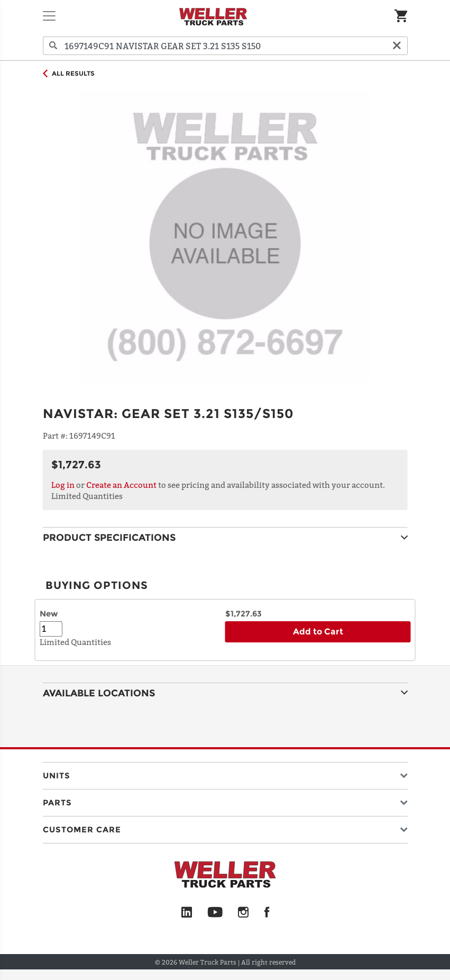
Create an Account (121, 485)
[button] (225, 773)
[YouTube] (215, 913)
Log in (63, 485)
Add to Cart (318, 632)
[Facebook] (267, 913)
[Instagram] (244, 913)
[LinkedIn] (187, 913)
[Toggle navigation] (49, 16)
